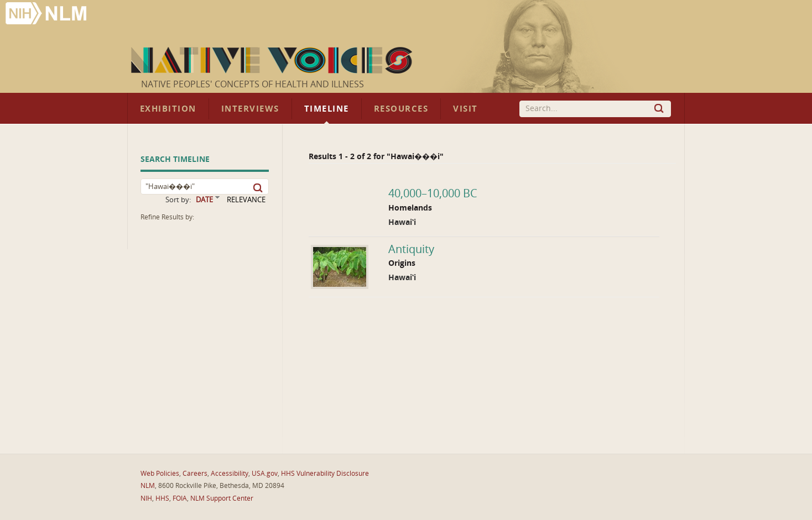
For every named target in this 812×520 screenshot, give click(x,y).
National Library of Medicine (47, 15)
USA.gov (265, 474)
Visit (465, 109)
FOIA (180, 498)
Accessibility (230, 474)
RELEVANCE (246, 200)
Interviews (250, 109)
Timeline (327, 109)
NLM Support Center (222, 498)
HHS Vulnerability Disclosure (325, 474)
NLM (148, 486)
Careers (195, 474)
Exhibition (168, 109)
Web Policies (160, 474)
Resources (401, 109)
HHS (162, 498)
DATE (204, 200)
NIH (146, 498)
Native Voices (273, 60)
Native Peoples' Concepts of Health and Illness (253, 84)
